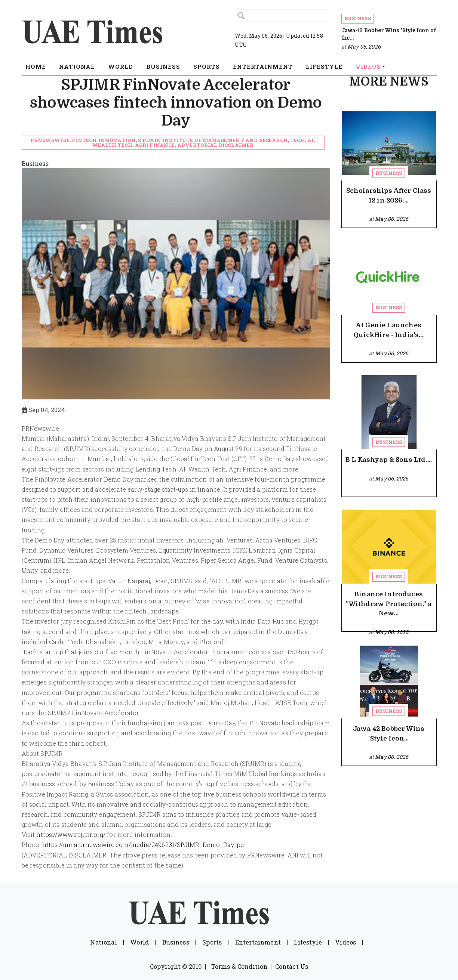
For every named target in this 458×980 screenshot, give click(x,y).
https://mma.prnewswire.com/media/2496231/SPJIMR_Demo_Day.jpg (143, 845)
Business (358, 18)
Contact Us (292, 966)
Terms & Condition (239, 966)
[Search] (282, 16)
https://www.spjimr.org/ (71, 834)
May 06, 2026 (364, 47)
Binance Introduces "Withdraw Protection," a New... (389, 604)
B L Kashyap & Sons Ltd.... (389, 460)
